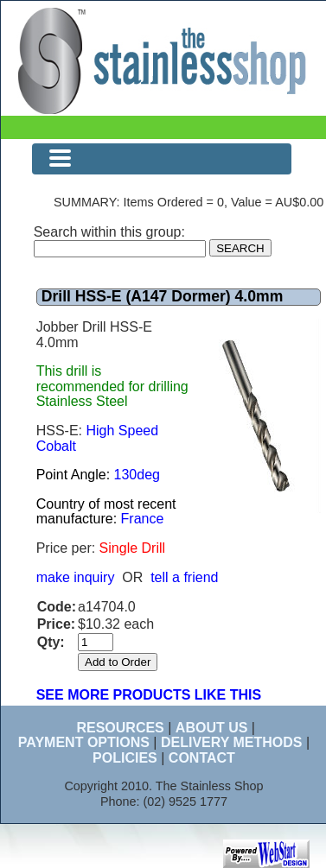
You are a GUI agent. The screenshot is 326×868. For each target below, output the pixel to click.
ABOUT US (212, 728)
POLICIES (125, 758)
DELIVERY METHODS (232, 742)
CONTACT (202, 758)
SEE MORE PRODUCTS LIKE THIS (149, 695)
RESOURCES (120, 728)
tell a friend (184, 577)
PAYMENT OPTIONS (84, 742)
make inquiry (76, 577)
